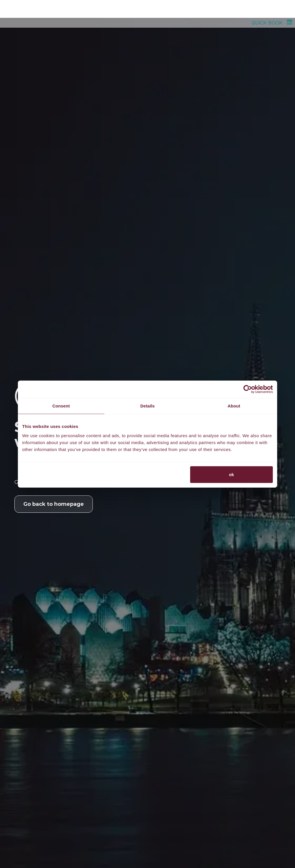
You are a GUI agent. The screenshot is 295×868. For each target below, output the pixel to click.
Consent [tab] (61, 406)
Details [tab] (147, 406)
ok (232, 474)
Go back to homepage (54, 504)
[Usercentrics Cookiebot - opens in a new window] (248, 389)
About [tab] (234, 406)
